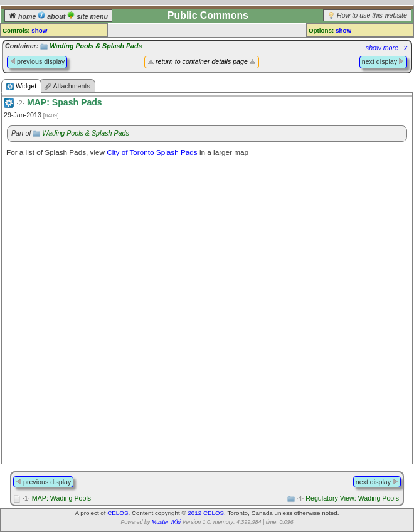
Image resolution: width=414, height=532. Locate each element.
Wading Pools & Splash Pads (96, 46)
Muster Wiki (166, 522)
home (23, 16)
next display (383, 61)
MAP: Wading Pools (57, 498)
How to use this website (372, 15)
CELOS (118, 513)
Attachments (67, 86)
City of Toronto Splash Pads (152, 152)
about (52, 16)
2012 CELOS (206, 513)
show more (382, 48)
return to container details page (202, 61)
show (39, 30)
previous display (37, 61)
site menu (88, 16)
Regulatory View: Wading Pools (348, 498)
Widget (21, 86)
